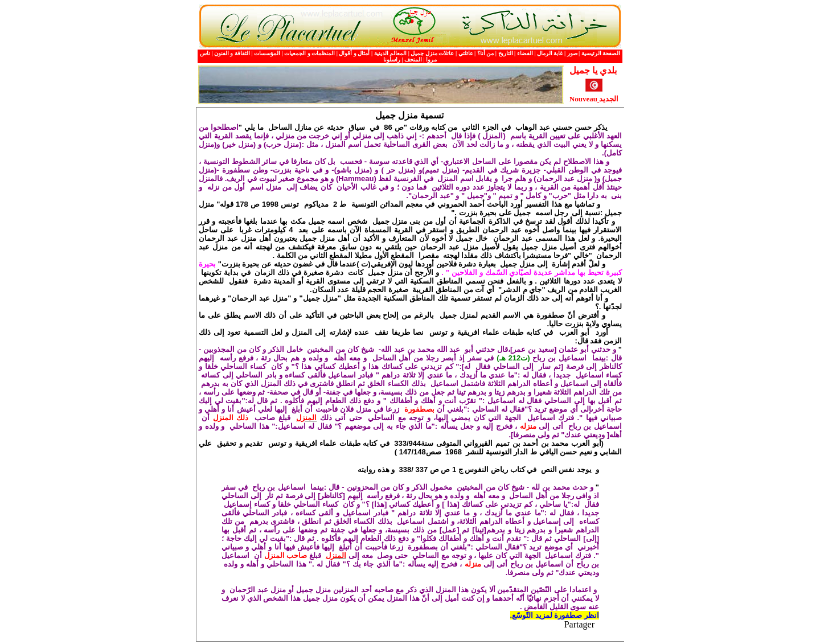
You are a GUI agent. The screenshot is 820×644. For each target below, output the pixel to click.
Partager (579, 624)
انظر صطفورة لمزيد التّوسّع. (555, 615)
